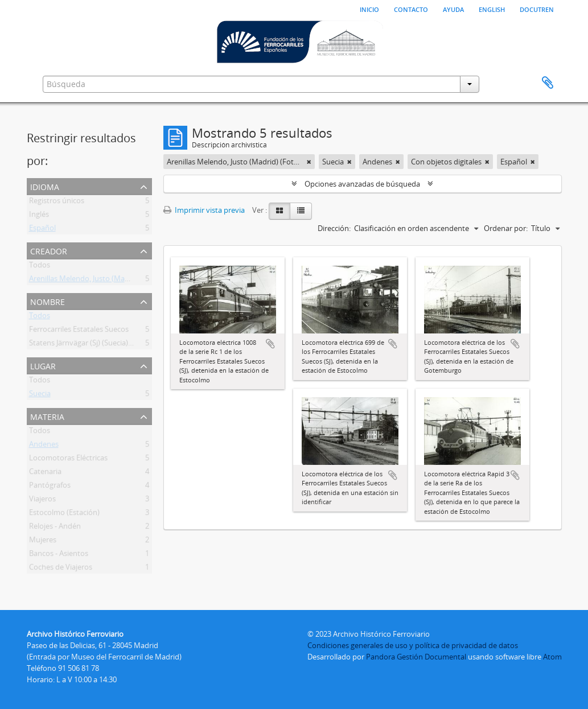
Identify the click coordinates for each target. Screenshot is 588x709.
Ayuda (453, 9)
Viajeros (42, 501)
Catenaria (45, 473)
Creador (49, 250)
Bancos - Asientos (59, 555)
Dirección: (334, 228)
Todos (40, 267)
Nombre (48, 301)
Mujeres (43, 542)
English (492, 9)
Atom (552, 657)
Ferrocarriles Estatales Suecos (79, 331)
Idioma (45, 186)
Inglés (39, 216)
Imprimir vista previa (204, 210)
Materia (47, 416)
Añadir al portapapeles (270, 344)
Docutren (537, 9)
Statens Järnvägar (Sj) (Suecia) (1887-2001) (99, 345)
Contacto (411, 9)
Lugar (43, 365)
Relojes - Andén (55, 528)
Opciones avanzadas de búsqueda (362, 184)
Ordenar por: (506, 228)
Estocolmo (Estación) (64, 514)
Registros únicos (57, 203)
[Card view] (279, 211)
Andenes (44, 446)
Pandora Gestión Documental (416, 657)
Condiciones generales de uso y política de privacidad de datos (413, 645)
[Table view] (301, 211)
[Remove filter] (309, 162)
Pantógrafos (50, 487)
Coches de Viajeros (61, 569)
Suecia (40, 395)
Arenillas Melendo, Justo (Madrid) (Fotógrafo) (105, 281)
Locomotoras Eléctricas (68, 460)
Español (42, 230)
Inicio (369, 9)
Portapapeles (548, 83)
